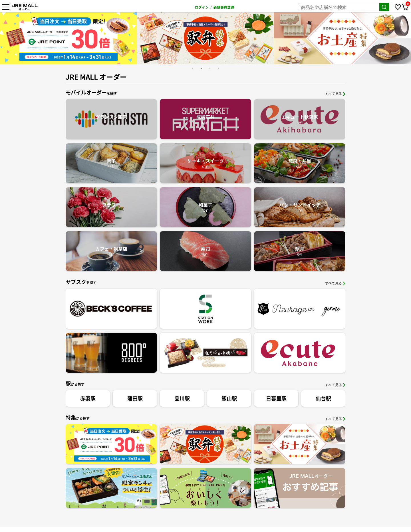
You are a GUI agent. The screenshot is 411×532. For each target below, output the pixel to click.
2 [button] (201, 68)
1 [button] (193, 68)
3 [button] (210, 68)
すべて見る (335, 93)
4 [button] (218, 68)
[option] (131, 38)
